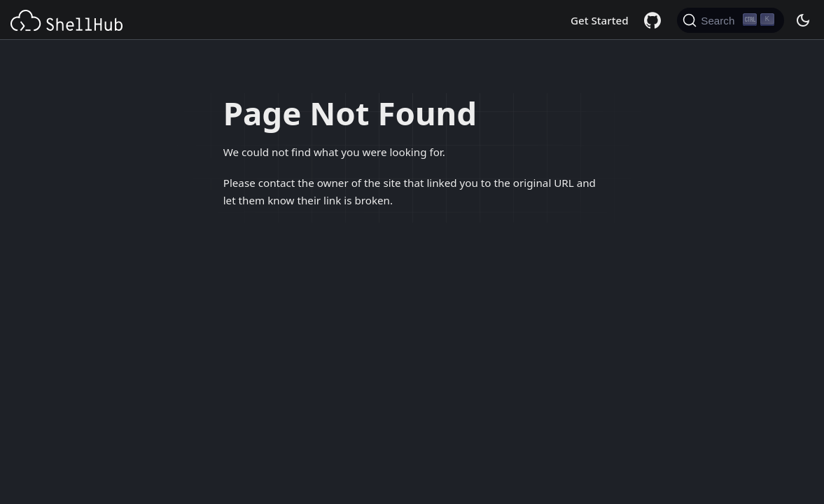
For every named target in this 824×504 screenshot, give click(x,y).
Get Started (600, 20)
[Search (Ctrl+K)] (731, 20)
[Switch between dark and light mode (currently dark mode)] (802, 20)
